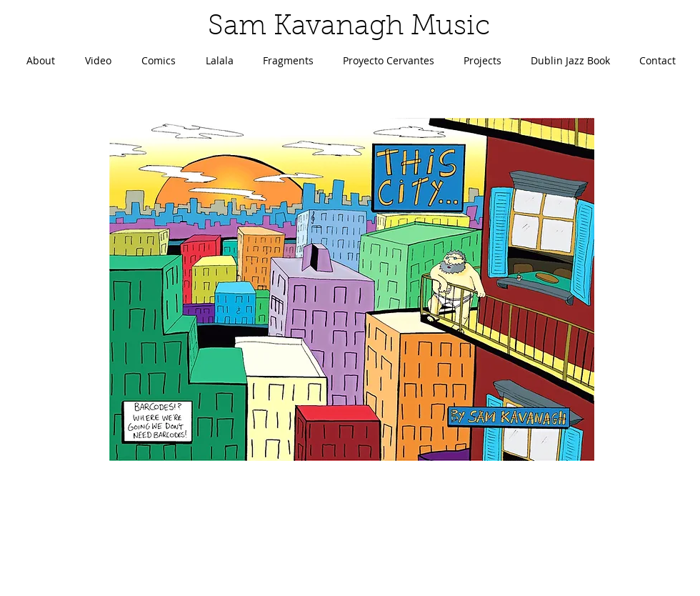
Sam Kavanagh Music (349, 28)
